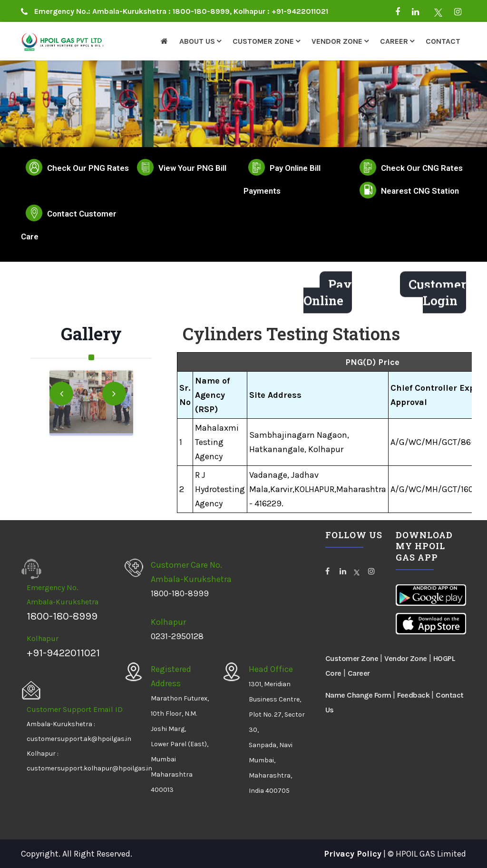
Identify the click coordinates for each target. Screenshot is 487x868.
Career (394, 41)
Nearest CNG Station (420, 191)
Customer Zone (263, 41)
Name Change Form (359, 695)
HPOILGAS (40, 527)
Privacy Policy (353, 854)
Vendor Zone (337, 41)
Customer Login (437, 296)
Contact (443, 41)
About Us (197, 41)
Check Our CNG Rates (422, 168)
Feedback (413, 695)
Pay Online (328, 296)
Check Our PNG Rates (88, 168)
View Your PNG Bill (192, 168)
